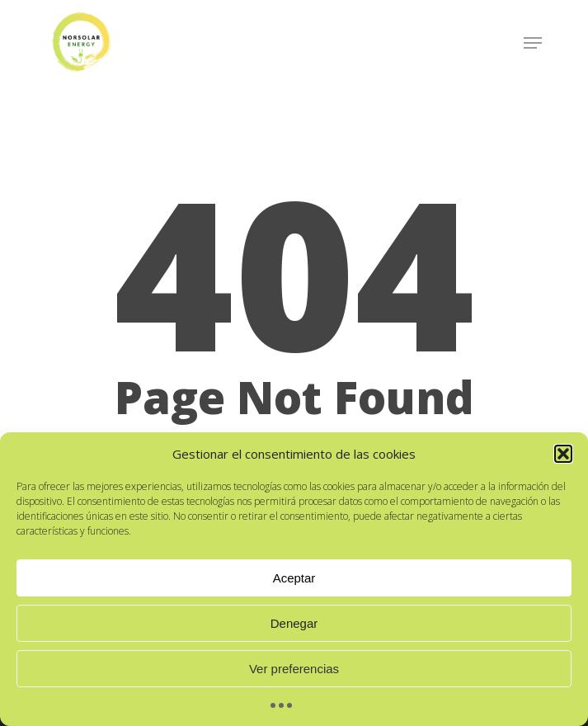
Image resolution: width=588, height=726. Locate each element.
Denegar (294, 623)
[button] (563, 454)
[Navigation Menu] (533, 43)
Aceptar (294, 578)
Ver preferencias (294, 669)
